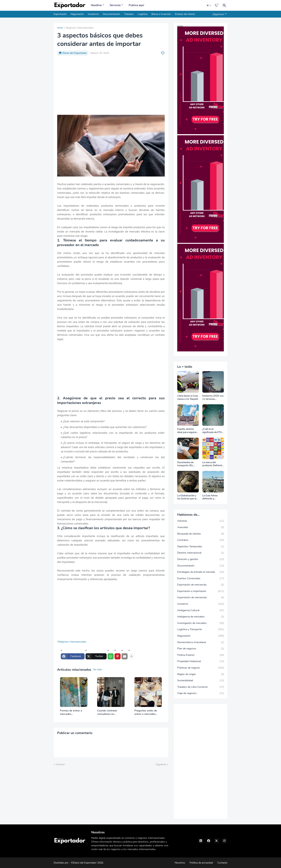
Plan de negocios (201, 649)
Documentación (111, 14)
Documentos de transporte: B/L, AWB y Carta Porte (187, 464)
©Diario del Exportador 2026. (87, 863)
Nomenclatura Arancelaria (201, 642)
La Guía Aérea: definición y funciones (210, 497)
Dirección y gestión (201, 559)
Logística (143, 14)
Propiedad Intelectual (201, 661)
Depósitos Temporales (201, 547)
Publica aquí (136, 5)
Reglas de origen (201, 674)
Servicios (115, 5)
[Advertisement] (111, 85)
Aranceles (201, 527)
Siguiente (161, 764)
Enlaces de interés (185, 14)
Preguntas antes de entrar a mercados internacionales (146, 712)
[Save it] (163, 53)
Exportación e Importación (201, 591)
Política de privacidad (201, 863)
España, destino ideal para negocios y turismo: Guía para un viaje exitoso (188, 431)
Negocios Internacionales (80, 28)
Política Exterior (201, 655)
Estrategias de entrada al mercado (201, 572)
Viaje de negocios (201, 693)
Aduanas (201, 521)
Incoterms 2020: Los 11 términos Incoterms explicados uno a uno (213, 398)
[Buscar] (224, 5)
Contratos (201, 540)
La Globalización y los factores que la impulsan (187, 497)
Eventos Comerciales (201, 578)
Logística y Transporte (201, 629)
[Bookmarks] (216, 5)
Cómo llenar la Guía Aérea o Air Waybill (188, 398)
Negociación (77, 14)
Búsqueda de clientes (201, 534)
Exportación (60, 14)
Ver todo (97, 670)
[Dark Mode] (209, 5)
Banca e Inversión (161, 14)
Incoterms (93, 14)
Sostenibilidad (201, 681)
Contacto (222, 863)
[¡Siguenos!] (219, 14)
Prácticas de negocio (201, 668)
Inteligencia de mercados (201, 617)
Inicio (60, 28)
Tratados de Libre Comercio (201, 687)
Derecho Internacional (201, 553)
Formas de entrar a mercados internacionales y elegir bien (73, 712)
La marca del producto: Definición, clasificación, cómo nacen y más (213, 464)
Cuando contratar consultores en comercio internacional (110, 712)
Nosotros (96, 5)
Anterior (60, 764)
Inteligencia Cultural (201, 610)
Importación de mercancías (201, 598)
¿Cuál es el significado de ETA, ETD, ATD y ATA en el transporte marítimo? (213, 431)
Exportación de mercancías (201, 585)
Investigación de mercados (201, 623)
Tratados (129, 14)
